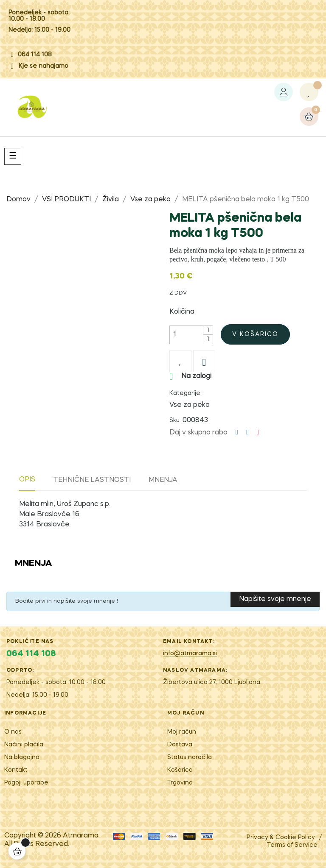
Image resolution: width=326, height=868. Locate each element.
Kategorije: (185, 393)
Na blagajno (22, 757)
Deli (237, 433)
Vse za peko (190, 405)
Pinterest (258, 433)
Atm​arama (81, 836)
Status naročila (190, 757)
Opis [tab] (27, 480)
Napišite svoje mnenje (275, 599)
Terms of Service (292, 845)
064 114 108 (35, 55)
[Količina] (186, 335)
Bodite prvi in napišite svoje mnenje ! (67, 601)
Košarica (180, 770)
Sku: (175, 420)
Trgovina (180, 783)
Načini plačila (24, 745)
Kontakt (16, 770)
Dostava (180, 745)
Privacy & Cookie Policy (281, 837)
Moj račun (182, 732)
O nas (13, 732)
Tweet (247, 433)
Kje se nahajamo (44, 66)
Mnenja (163, 480)
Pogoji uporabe (26, 783)
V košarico (255, 334)
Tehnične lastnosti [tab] (92, 480)
